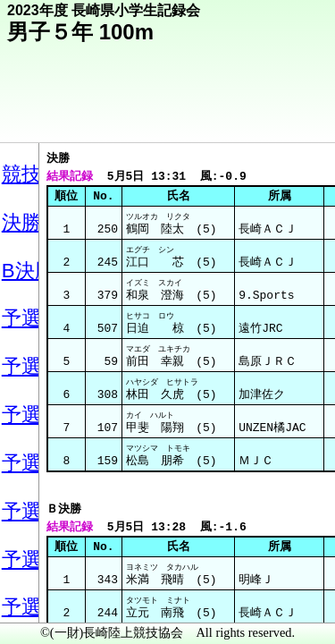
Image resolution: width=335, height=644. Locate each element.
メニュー (50, 598)
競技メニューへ (260, 117)
